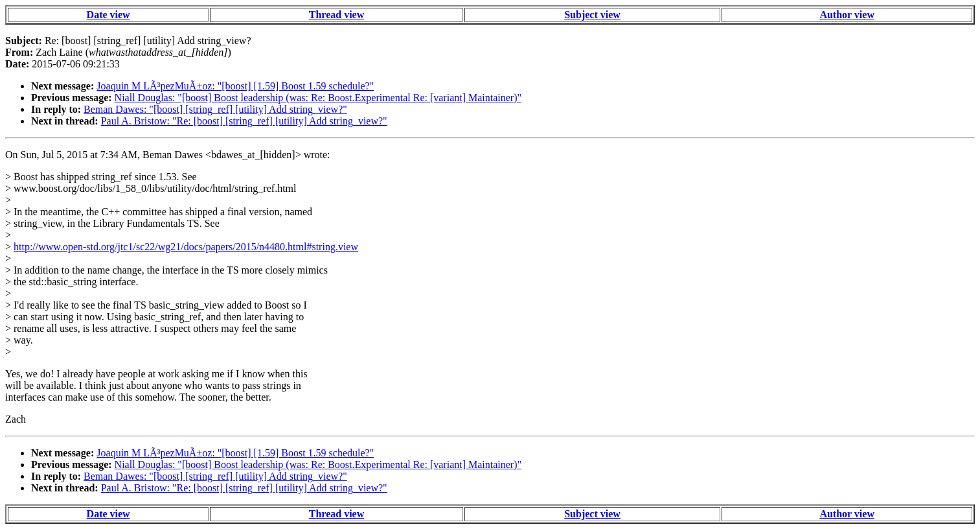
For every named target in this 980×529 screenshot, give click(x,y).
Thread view (336, 15)
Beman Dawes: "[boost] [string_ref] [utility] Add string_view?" (215, 109)
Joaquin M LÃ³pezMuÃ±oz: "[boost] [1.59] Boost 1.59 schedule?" (235, 86)
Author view (847, 15)
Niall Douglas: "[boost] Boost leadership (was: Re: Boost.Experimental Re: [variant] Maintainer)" (318, 98)
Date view (108, 15)
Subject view (592, 15)
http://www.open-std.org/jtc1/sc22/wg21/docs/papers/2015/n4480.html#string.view (186, 247)
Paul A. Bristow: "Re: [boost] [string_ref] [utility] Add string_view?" (244, 121)
